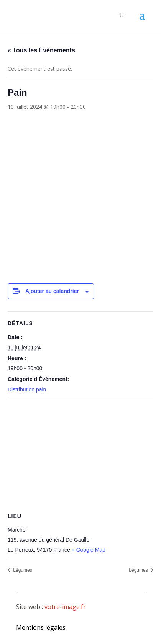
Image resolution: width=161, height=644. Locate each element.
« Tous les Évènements (41, 50)
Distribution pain (27, 389)
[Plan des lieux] (80, 455)
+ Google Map (89, 550)
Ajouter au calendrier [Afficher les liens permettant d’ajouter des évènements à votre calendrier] (52, 291)
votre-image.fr (65, 607)
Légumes (22, 570)
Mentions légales (41, 627)
